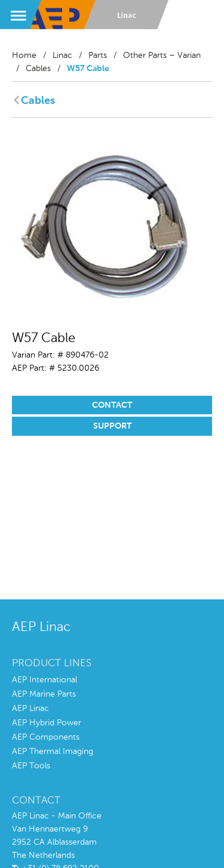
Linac (62, 56)
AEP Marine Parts (44, 694)
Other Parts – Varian (162, 56)
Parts (98, 56)
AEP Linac (30, 709)
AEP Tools (31, 766)
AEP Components (46, 737)
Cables (38, 69)
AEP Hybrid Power (47, 723)
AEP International (45, 680)
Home (24, 56)
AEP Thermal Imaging (53, 752)
